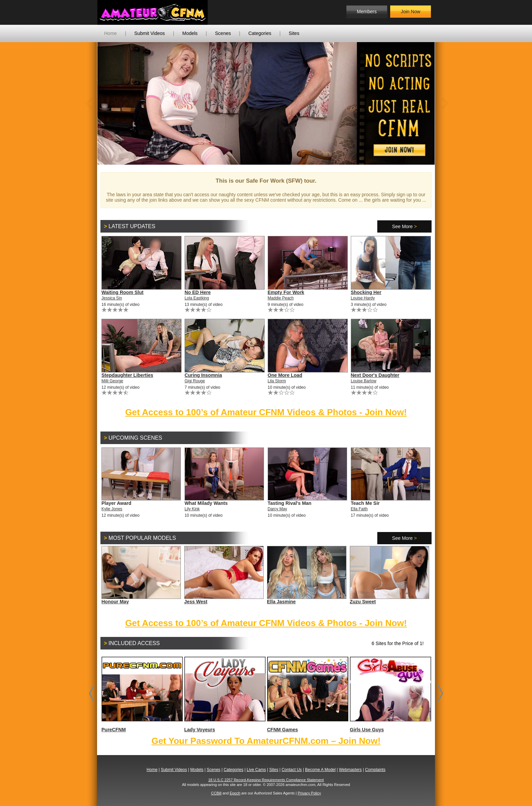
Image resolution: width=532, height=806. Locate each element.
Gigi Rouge (195, 381)
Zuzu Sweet (363, 602)
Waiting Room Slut (122, 292)
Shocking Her (366, 292)
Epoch (235, 793)
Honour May (115, 602)
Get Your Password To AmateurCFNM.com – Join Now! (266, 741)
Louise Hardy (363, 298)
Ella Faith (359, 509)
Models (190, 33)
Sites (294, 33)
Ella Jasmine (281, 602)
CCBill (216, 793)
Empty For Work (286, 292)
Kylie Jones (112, 509)
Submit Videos (150, 33)
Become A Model (320, 770)
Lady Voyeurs (225, 694)
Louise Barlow (364, 381)
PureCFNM (142, 694)
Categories (260, 33)
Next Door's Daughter (375, 375)
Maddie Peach (281, 298)
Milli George (112, 381)
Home (110, 33)
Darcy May (277, 509)
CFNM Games (307, 694)
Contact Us (292, 770)
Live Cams (256, 770)
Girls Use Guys (390, 694)
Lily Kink (192, 509)
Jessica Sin (112, 298)
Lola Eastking (197, 298)
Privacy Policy (309, 793)
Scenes (223, 33)
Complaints (375, 770)
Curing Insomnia (203, 375)
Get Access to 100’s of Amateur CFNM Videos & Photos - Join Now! (266, 412)
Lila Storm (277, 381)
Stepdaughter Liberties (127, 375)
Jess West (196, 602)
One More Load (285, 375)
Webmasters (350, 770)
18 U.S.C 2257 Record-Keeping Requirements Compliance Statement (266, 780)
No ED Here (198, 292)
